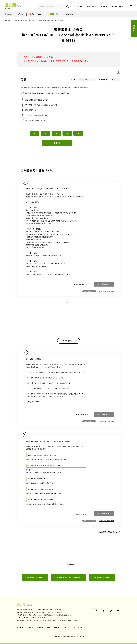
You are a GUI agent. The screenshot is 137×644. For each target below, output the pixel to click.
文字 (104, 80)
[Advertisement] (69, 318)
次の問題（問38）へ (102, 577)
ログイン (104, 6)
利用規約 (57, 627)
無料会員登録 (92, 6)
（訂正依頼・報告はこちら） (80, 87)
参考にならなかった (89, 291)
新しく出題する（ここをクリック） (55, 61)
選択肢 (73, 80)
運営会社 (20, 627)
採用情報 (40, 627)
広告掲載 (30, 627)
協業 (49, 627)
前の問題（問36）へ (35, 577)
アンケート (79, 6)
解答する (57, 143)
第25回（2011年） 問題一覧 (69, 577)
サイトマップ (78, 627)
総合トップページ (117, 6)
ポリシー (67, 627)
